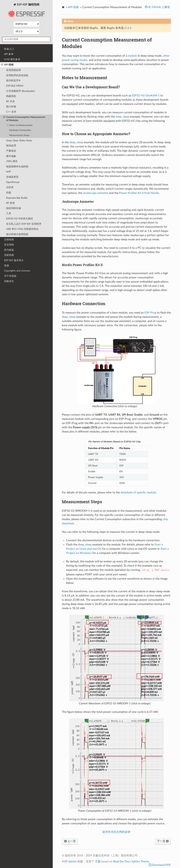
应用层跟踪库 (14, 70)
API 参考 (9, 54)
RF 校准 (10, 203)
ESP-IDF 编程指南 (26, 11)
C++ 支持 (11, 112)
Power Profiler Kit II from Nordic (139, 193)
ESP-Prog (150, 313)
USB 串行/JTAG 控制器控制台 (22, 229)
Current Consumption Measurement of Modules (24, 119)
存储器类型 (12, 177)
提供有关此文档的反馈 (116, 832)
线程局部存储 (14, 208)
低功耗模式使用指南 (17, 234)
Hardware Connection (20, 130)
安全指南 (9, 245)
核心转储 (11, 107)
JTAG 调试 (12, 161)
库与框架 (9, 250)
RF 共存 (10, 101)
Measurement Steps (19, 135)
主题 (98, 861)
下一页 (163, 841)
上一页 (70, 841)
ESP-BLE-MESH (15, 86)
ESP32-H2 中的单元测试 (20, 219)
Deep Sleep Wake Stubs (19, 141)
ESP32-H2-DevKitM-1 (146, 96)
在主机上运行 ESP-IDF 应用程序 (24, 224)
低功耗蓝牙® (13, 81)
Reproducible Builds (17, 198)
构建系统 (11, 96)
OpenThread (13, 182)
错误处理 (11, 146)
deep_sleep (123, 117)
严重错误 (11, 151)
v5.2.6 (128, 28)
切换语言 (9, 281)
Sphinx (72, 861)
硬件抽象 (11, 156)
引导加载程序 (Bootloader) (21, 91)
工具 (9, 213)
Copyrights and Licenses (17, 271)
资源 (7, 266)
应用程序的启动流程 (17, 75)
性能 (9, 193)
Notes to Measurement (20, 125)
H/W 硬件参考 (12, 59)
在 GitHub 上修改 (159, 7)
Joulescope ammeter (96, 193)
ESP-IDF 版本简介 (14, 260)
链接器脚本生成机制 (17, 167)
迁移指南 (9, 240)
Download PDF (161, 865)
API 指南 (7, 65)
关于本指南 (10, 276)
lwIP (8, 172)
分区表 (10, 187)
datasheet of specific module (138, 493)
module (132, 56)
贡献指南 (9, 255)
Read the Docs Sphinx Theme (131, 861)
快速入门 (9, 49)
